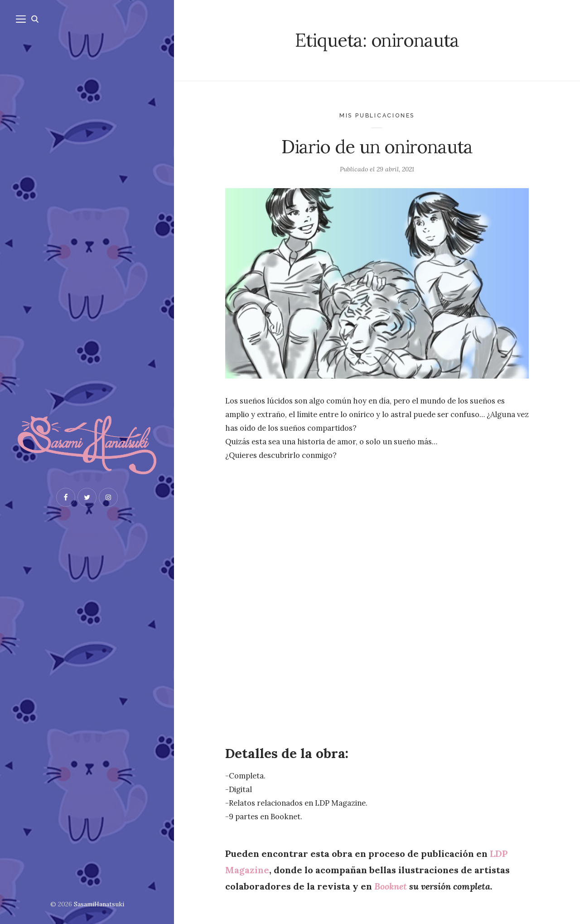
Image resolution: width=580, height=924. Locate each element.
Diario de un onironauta (377, 147)
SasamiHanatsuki (99, 904)
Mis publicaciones (377, 115)
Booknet (391, 886)
